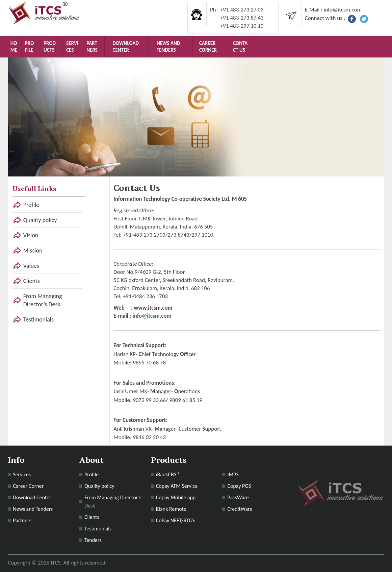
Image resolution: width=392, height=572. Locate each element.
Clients (32, 281)
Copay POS (239, 486)
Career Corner (208, 47)
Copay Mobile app (176, 497)
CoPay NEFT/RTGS (175, 520)
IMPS (233, 474)
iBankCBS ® (168, 474)
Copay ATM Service (177, 486)
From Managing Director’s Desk (43, 300)
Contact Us (240, 47)
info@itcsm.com (152, 316)
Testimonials (38, 319)
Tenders (93, 540)
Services (72, 47)
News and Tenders (168, 47)
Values (31, 266)
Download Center (126, 47)
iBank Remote (171, 509)
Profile (29, 47)
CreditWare (240, 509)
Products (50, 47)
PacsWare (238, 497)
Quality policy (40, 220)
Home (14, 47)
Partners (92, 47)
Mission (33, 251)
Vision (31, 235)
